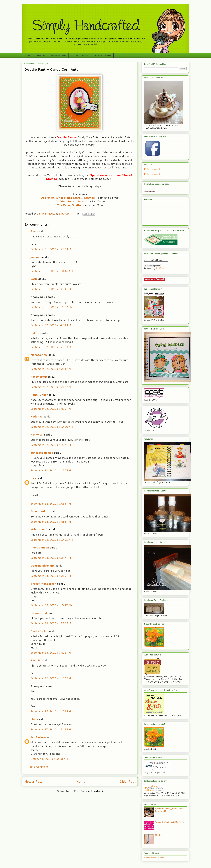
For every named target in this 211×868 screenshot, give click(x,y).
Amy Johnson (40, 547)
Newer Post (33, 781)
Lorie (34, 279)
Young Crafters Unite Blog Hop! (170, 822)
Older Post (127, 781)
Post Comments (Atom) (88, 791)
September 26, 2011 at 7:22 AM (51, 653)
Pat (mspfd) (39, 377)
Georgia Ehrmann (43, 565)
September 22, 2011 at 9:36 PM (51, 522)
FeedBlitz (160, 268)
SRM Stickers (162, 835)
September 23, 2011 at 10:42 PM (52, 605)
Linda (34, 719)
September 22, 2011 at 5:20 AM (51, 347)
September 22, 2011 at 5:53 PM (51, 503)
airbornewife (39, 529)
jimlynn (35, 257)
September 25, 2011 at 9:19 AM (51, 623)
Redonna (37, 416)
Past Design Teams (58, 55)
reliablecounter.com (149, 191)
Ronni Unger (39, 395)
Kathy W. (37, 434)
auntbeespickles (42, 453)
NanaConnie (39, 355)
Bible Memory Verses (154, 858)
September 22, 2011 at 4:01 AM (51, 325)
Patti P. (36, 660)
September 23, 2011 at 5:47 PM (51, 558)
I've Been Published (79, 55)
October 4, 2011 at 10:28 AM (49, 759)
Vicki (34, 478)
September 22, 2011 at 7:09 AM (51, 409)
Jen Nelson (38, 737)
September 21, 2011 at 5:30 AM (51, 249)
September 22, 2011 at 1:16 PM (51, 470)
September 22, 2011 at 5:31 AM (51, 369)
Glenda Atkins (40, 511)
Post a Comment (38, 767)
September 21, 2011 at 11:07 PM (52, 307)
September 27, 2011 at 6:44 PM (51, 729)
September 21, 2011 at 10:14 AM (52, 271)
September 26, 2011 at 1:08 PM (51, 678)
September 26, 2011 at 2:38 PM (51, 711)
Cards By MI (39, 631)
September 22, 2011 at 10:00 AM (52, 427)
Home (28, 55)
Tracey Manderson (43, 584)
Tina (34, 231)
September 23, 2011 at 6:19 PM (51, 576)
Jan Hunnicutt (153, 169)
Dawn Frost (39, 613)
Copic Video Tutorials (102, 55)
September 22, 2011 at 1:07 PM (51, 445)
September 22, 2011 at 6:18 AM (51, 387)
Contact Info (41, 55)
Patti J (35, 333)
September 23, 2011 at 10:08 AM (52, 540)
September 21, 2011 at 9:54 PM (51, 289)
